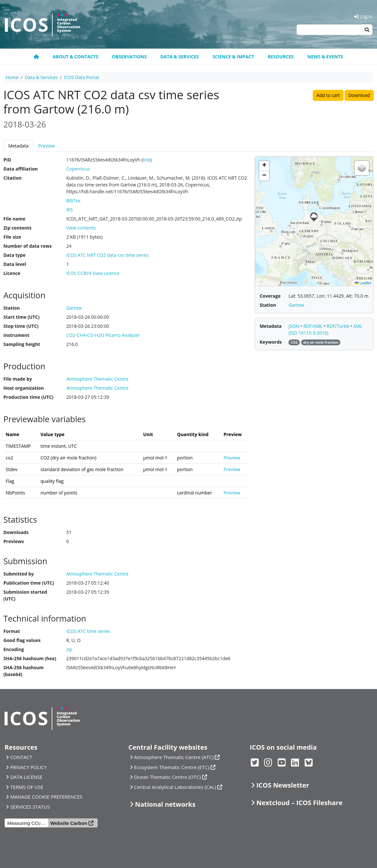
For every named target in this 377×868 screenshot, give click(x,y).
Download (359, 95)
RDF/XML (314, 326)
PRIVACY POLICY (28, 767)
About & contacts (75, 57)
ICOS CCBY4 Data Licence (93, 273)
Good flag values (22, 640)
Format (12, 631)
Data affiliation (21, 169)
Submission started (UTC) (25, 595)
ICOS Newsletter (283, 785)
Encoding (14, 649)
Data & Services (180, 57)
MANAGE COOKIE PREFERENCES (46, 797)
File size (12, 237)
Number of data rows (28, 246)
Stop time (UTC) (21, 326)
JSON (294, 326)
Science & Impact (233, 57)
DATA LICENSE (26, 777)
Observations (129, 57)
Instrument (17, 335)
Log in (363, 16)
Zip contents (18, 228)
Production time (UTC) (29, 397)
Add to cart (328, 95)
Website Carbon (69, 823)
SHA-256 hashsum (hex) (30, 658)
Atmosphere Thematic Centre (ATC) (174, 757)
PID (7, 160)
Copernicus (78, 169)
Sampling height (22, 344)
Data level (15, 264)
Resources (281, 57)
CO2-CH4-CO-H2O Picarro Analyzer (103, 335)
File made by (18, 379)
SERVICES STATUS (30, 807)
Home (12, 77)
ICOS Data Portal (81, 77)
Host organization (24, 388)
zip (69, 649)
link (146, 160)
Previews (14, 541)
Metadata (18, 146)
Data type (15, 255)
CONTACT (21, 757)
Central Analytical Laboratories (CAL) (175, 787)
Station (12, 308)
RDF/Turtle (339, 326)
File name (15, 219)
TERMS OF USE (27, 787)
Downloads (16, 532)
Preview (47, 146)
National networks (165, 804)
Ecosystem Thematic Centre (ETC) (172, 767)
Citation (13, 178)
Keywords (271, 342)
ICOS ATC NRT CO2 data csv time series (107, 255)
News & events (325, 57)
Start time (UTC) (22, 317)
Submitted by (19, 574)
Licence (12, 273)
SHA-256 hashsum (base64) (24, 671)
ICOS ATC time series (88, 631)
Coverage (270, 296)
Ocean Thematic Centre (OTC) (167, 777)
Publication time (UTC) (29, 583)
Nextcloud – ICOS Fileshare (299, 803)
